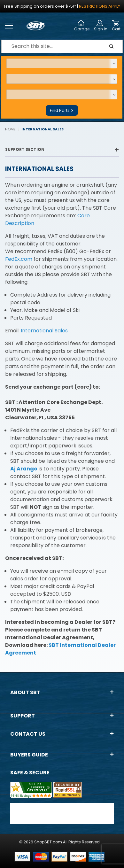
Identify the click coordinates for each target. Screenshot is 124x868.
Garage (82, 26)
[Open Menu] (9, 26)
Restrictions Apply (100, 6)
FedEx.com (19, 259)
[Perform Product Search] (112, 46)
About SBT (62, 692)
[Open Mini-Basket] (116, 26)
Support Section (62, 149)
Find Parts (62, 110)
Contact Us (62, 734)
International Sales (44, 331)
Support (62, 716)
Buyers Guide (62, 755)
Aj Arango (24, 469)
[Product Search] (51, 46)
